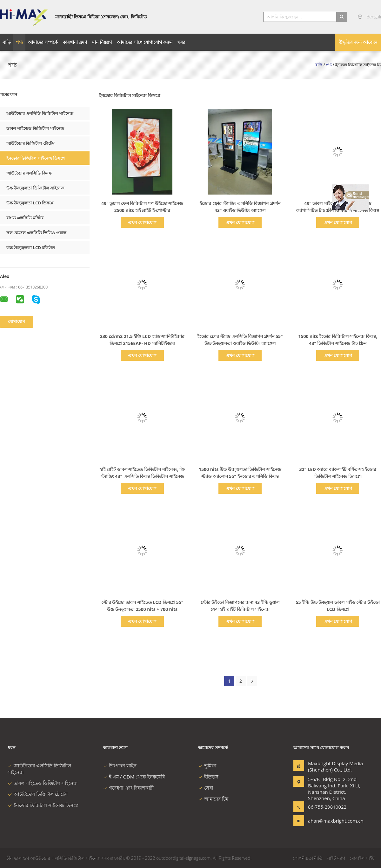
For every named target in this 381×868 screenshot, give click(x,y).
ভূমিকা (207, 765)
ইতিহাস (208, 777)
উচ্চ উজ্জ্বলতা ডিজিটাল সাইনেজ (35, 188)
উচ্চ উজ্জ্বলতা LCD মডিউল (31, 248)
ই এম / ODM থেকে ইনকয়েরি (134, 777)
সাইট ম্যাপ (336, 858)
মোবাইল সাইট (362, 858)
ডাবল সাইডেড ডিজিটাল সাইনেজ (35, 128)
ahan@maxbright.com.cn (328, 821)
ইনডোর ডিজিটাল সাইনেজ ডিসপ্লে (36, 158)
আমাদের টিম (213, 799)
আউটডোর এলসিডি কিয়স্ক (29, 173)
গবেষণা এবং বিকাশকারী (128, 788)
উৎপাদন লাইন (120, 765)
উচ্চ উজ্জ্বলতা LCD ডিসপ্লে (30, 203)
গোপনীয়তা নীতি (308, 858)
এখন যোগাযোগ (142, 222)
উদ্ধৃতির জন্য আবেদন (358, 42)
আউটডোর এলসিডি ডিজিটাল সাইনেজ (40, 113)
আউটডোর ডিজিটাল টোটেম (30, 143)
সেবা (206, 788)
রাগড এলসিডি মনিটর (25, 218)
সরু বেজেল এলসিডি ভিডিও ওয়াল (36, 233)
